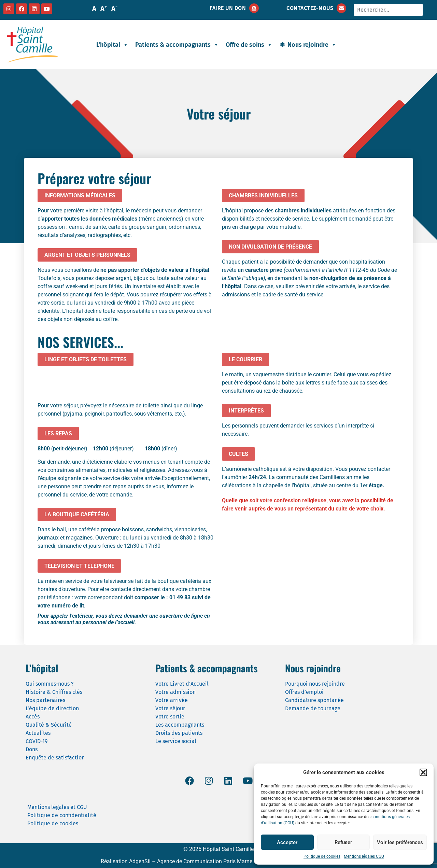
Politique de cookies (322, 856)
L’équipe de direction (52, 708)
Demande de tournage (313, 708)
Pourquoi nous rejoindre (315, 684)
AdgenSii (140, 861)
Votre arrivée (172, 700)
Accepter (287, 842)
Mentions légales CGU (364, 856)
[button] (423, 772)
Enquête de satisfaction (55, 758)
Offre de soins (249, 45)
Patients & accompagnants (177, 45)
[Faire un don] (254, 8)
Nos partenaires (45, 700)
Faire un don (228, 8)
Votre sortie (170, 717)
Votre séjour (170, 708)
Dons (32, 749)
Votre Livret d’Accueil (182, 684)
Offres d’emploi (304, 692)
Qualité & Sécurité (49, 725)
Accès (33, 717)
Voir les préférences (400, 842)
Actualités (38, 733)
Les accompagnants (180, 725)
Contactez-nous (310, 8)
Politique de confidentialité (62, 815)
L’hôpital (112, 45)
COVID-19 (37, 741)
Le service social (176, 741)
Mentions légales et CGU (57, 807)
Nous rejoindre (312, 45)
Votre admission (175, 692)
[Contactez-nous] (341, 8)
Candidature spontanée (314, 700)
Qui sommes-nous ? (50, 684)
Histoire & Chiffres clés (54, 692)
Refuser (343, 842)
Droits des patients (179, 733)
